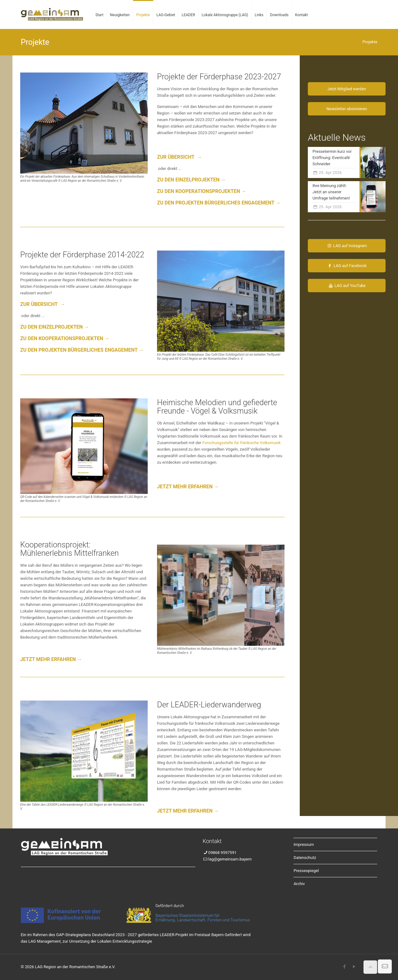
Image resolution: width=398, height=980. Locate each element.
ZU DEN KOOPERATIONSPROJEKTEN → (202, 191)
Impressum (304, 844)
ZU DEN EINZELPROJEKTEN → (191, 180)
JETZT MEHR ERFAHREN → (188, 487)
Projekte (370, 42)
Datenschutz (305, 858)
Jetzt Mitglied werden (347, 89)
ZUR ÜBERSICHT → (179, 157)
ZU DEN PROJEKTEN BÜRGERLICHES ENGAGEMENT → (219, 203)
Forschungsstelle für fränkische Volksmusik (242, 443)
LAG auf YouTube (347, 286)
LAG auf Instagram (347, 246)
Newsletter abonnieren (347, 109)
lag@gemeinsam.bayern (230, 859)
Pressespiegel (306, 871)
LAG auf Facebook (347, 266)
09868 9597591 (222, 853)
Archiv (299, 884)
